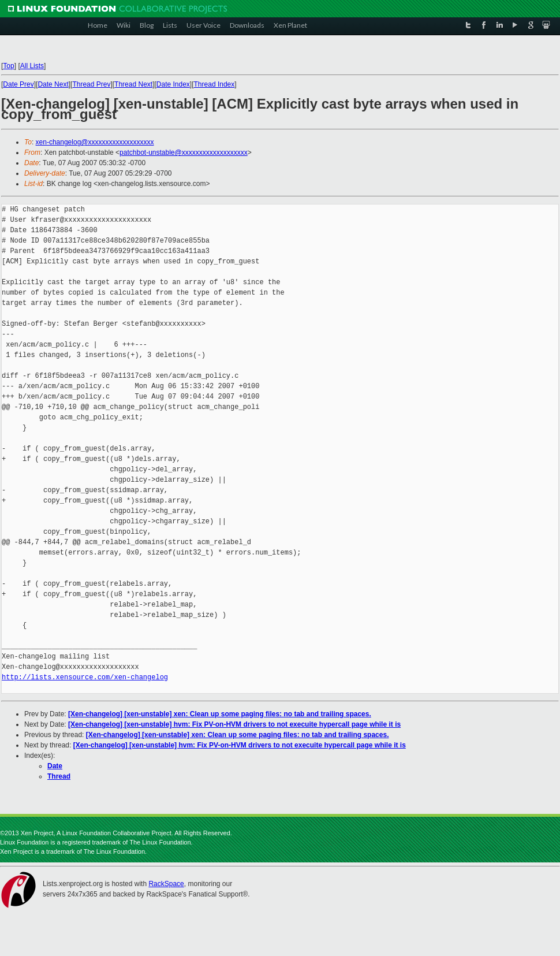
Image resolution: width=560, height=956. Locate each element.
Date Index (173, 84)
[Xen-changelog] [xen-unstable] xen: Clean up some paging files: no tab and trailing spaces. (220, 714)
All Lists (32, 66)
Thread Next (133, 84)
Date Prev (18, 84)
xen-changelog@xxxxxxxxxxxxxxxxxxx (95, 142)
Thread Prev (91, 84)
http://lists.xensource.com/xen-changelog (85, 677)
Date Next (53, 84)
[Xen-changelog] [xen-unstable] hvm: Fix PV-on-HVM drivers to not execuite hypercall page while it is (234, 724)
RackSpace (166, 884)
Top (8, 66)
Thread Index (214, 84)
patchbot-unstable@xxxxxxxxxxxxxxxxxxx (184, 152)
